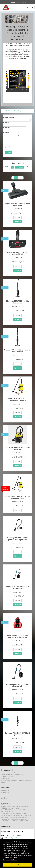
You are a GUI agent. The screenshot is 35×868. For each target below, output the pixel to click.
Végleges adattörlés (7, 777)
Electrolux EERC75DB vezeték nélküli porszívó (18, 302)
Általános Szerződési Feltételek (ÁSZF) (13, 775)
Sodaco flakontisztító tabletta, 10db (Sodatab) (15, 806)
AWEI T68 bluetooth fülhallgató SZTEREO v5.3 (15, 821)
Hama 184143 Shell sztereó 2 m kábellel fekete (15, 810)
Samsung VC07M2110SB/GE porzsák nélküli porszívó (17, 539)
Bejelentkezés (15, 2)
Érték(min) (6, 122)
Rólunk (3, 782)
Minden (21, 167)
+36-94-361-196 (13, 837)
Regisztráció (24, 2)
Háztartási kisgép (17, 111)
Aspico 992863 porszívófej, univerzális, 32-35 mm (17, 253)
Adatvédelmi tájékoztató (8, 773)
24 (16, 167)
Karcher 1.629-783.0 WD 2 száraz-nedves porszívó (17, 497)
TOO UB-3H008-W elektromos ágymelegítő (14, 819)
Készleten (9, 147)
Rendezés (6, 133)
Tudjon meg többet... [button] (10, 860)
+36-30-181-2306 (12, 839)
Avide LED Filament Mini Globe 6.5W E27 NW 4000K (16, 815)
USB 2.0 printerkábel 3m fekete (10, 808)
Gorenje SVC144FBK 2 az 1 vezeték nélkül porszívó (17, 351)
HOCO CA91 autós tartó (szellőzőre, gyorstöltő (15, 817)
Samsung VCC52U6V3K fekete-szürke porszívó (17, 685)
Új (6, 143)
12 (13, 167)
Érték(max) (7, 127)
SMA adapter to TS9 (7, 812)
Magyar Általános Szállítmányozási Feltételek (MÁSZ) (17, 780)
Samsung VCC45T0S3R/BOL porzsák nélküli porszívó (17, 636)
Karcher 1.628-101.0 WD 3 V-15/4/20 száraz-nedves (17, 400)
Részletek (17, 218)
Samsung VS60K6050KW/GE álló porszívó (17, 734)
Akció (7, 139)
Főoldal (8, 111)
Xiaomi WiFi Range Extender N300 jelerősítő (14, 814)
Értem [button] (17, 865)
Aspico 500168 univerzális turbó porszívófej (17, 204)
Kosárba (18, 222)
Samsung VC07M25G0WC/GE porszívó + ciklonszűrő (17, 588)
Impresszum (5, 778)
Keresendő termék (9, 117)
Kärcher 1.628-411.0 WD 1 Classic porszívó (18, 448)
